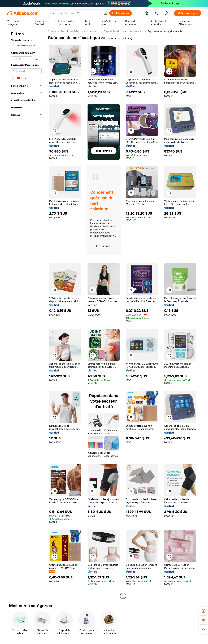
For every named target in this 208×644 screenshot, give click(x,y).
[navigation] (26, 314)
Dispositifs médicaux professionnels (123, 31)
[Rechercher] (121, 13)
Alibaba (52, 31)
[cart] (157, 14)
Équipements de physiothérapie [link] (165, 31)
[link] (203, 611)
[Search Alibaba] (75, 13)
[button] (106, 13)
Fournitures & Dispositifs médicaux (80, 31)
